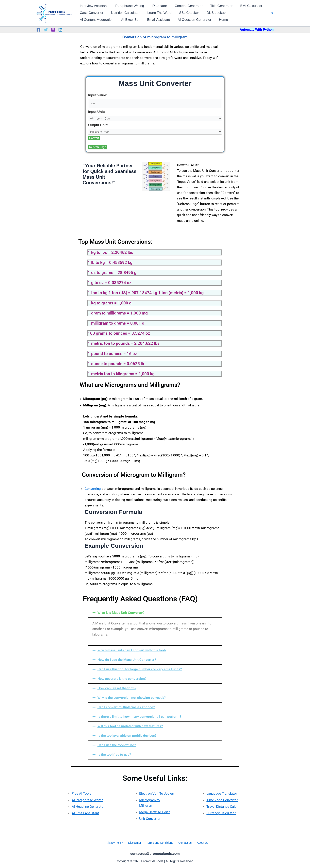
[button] (272, 13)
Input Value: (98, 95)
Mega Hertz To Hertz (155, 812)
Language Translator (222, 793)
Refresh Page (98, 147)
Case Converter (91, 13)
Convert (94, 138)
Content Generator (185, 6)
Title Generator (217, 6)
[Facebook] (38, 30)
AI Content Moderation (245, 13)
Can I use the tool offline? (117, 745)
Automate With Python (257, 30)
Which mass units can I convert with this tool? (132, 650)
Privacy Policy (117, 842)
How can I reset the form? (117, 688)
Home (179, 20)
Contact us (184, 842)
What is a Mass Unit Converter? (121, 613)
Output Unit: (98, 125)
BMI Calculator (246, 6)
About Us (200, 842)
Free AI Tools (82, 793)
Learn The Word (157, 13)
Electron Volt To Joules (156, 793)
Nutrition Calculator (124, 13)
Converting (93, 489)
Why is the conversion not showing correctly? (132, 698)
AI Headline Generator (88, 807)
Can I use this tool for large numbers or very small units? (140, 669)
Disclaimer (136, 842)
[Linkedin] (60, 30)
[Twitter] (46, 30)
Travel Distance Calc (221, 807)
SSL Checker (186, 13)
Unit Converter (150, 819)
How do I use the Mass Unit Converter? (127, 660)
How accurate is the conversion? (122, 679)
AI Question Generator (151, 20)
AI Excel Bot (88, 20)
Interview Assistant (93, 6)
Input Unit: (97, 112)
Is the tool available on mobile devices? (127, 736)
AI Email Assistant (85, 813)
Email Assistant (116, 20)
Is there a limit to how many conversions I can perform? (139, 717)
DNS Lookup (212, 13)
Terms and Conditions (160, 842)
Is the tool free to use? (114, 755)
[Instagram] (53, 30)
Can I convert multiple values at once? (126, 707)
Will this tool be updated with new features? (130, 726)
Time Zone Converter (222, 800)
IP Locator (157, 6)
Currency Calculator (221, 813)
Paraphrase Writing (128, 6)
